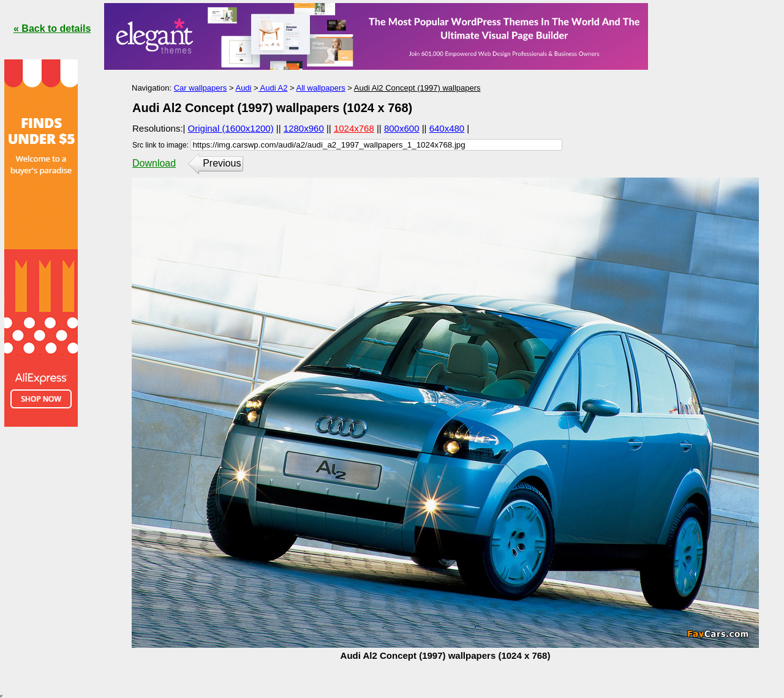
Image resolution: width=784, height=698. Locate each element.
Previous (222, 163)
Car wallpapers (201, 88)
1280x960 (304, 128)
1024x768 (354, 128)
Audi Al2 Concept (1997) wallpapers (417, 88)
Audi (243, 88)
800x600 (402, 128)
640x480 (447, 128)
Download (154, 163)
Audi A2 (273, 88)
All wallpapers (321, 88)
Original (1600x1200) (231, 128)
